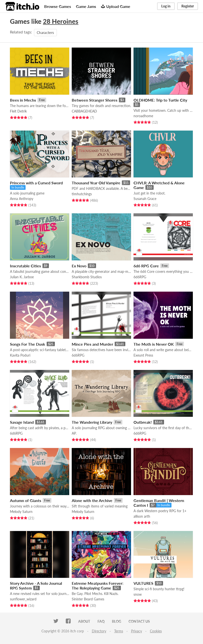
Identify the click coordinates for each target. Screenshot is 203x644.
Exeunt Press (143, 355)
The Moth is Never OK (154, 344)
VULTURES (143, 583)
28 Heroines (61, 21)
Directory (99, 631)
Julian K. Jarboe (22, 277)
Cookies (156, 631)
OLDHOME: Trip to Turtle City (160, 100)
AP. (74, 433)
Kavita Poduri (20, 355)
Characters (45, 33)
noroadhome (143, 116)
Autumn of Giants (26, 500)
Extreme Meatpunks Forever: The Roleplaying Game (98, 586)
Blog (117, 621)
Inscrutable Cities (25, 266)
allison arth (142, 516)
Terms (119, 631)
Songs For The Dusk (28, 344)
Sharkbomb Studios (87, 277)
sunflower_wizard (23, 599)
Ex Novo (79, 266)
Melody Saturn (21, 512)
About (84, 621)
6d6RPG (140, 277)
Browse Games (58, 6)
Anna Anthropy (22, 199)
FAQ (101, 621)
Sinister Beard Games (88, 599)
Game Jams (86, 6)
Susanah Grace (145, 199)
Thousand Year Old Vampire (96, 183)
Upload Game (116, 6)
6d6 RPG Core (146, 266)
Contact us (139, 621)
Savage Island (22, 422)
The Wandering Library (92, 422)
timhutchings (82, 194)
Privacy (136, 631)
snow (138, 594)
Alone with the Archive (92, 500)
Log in (166, 6)
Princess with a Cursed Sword (36, 183)
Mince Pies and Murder (92, 344)
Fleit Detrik (18, 111)
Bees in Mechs (23, 100)
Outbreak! (143, 422)
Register (188, 6)
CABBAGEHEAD (84, 111)
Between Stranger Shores (95, 100)
